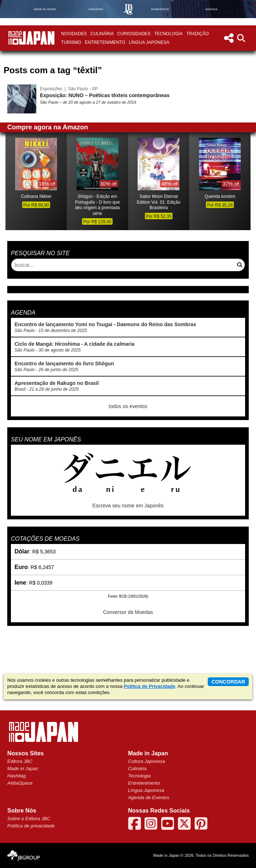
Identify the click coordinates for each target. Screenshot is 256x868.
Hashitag (17, 776)
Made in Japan (23, 769)
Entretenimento (105, 42)
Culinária (102, 34)
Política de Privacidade (150, 686)
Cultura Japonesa (147, 761)
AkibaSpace (20, 783)
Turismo (71, 42)
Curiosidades (134, 34)
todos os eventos (128, 406)
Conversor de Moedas (128, 612)
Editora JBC (20, 761)
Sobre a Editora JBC (29, 819)
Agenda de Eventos (149, 798)
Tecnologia (168, 34)
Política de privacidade (31, 826)
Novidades (74, 34)
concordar (228, 682)
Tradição (198, 34)
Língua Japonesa (149, 42)
